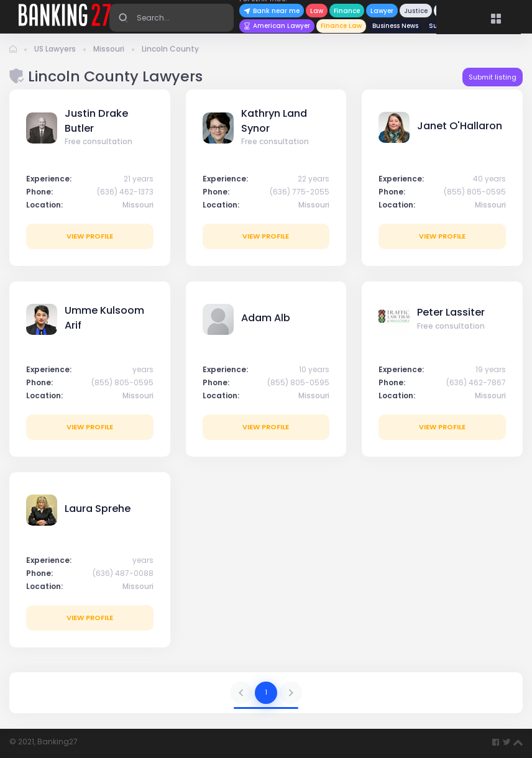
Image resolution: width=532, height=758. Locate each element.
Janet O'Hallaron (460, 126)
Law (317, 11)
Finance (347, 11)
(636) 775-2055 (300, 192)
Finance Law (341, 26)
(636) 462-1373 (125, 192)
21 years (139, 179)
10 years (314, 369)
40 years (489, 179)
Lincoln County (170, 49)
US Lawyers (55, 49)
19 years (491, 369)
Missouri (109, 49)
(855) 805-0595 (475, 192)
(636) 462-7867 (476, 382)
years (143, 369)
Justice (416, 11)
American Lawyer (277, 26)
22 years (314, 179)
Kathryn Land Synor (274, 121)
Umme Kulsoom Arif (104, 318)
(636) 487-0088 (123, 573)
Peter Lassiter (451, 312)
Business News (395, 26)
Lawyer (382, 11)
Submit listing (493, 77)
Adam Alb (266, 318)
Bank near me (272, 11)
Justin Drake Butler (96, 121)
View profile (90, 236)
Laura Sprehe (98, 509)
